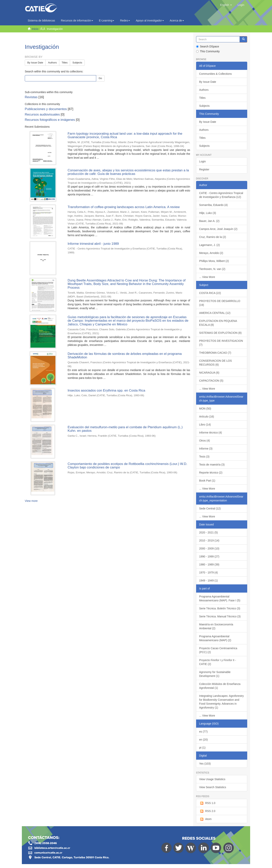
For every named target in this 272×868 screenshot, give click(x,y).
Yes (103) (205, 764)
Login (203, 161)
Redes (125, 20)
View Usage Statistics (212, 779)
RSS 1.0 (207, 803)
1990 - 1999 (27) (209, 556)
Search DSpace (208, 46)
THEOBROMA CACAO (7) (215, 353)
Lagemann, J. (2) (210, 245)
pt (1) (202, 748)
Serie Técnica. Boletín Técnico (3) (220, 608)
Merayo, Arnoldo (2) (211, 253)
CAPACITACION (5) (211, 381)
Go (100, 78)
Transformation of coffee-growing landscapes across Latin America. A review (124, 207)
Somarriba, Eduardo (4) (213, 205)
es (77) (204, 732)
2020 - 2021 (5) (209, 532)
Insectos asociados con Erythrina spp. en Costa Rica (106, 390)
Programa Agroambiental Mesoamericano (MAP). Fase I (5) (220, 598)
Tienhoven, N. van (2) (212, 269)
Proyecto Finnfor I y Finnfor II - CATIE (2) (218, 662)
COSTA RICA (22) (210, 293)
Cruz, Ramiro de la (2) (213, 237)
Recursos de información (77, 20)
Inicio (35, 29)
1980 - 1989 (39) (209, 564)
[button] (226, 5)
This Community (208, 51)
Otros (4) (205, 441)
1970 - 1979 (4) (209, 572)
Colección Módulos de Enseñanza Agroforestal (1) (220, 686)
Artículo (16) (207, 417)
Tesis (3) (204, 457)
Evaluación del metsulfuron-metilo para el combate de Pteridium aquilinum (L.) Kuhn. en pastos (125, 429)
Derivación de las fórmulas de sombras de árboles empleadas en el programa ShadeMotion (125, 356)
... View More (207, 277)
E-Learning (107, 20)
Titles (65, 63)
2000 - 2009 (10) (209, 548)
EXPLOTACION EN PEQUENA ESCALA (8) (218, 323)
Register (204, 169)
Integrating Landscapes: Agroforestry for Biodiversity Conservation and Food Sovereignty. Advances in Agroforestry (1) (222, 702)
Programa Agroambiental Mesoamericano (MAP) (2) (215, 638)
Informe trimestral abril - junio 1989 (93, 244)
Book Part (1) (207, 481)
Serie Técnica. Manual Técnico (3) (220, 616)
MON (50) (205, 409)
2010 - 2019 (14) (209, 540)
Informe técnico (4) (211, 433)
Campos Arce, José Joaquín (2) (218, 229)
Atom (205, 819)
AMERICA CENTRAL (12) (215, 313)
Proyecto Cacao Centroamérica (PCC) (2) (218, 650)
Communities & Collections (216, 74)
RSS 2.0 (207, 811)
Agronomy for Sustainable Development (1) (215, 674)
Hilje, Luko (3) (208, 213)
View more (31, 501)
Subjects (77, 63)
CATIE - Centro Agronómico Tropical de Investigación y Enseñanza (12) (221, 195)
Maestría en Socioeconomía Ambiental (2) (216, 626)
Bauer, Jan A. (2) (209, 221)
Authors (52, 63)
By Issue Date (35, 63)
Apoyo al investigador (150, 20)
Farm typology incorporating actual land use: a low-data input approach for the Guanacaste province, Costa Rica (125, 135)
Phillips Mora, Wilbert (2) (214, 261)
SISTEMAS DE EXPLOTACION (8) (220, 333)
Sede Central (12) (210, 508)
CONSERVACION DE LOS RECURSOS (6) (216, 363)
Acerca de (177, 20)
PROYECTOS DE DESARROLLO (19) (220, 303)
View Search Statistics (213, 787)
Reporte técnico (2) (211, 473)
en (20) (204, 740)
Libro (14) (205, 425)
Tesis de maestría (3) (212, 465)
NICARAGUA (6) (209, 373)
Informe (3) (206, 449)
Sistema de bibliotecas (41, 20)
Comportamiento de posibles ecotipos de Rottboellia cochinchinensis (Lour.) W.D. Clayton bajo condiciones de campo (127, 466)
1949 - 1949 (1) (209, 580)
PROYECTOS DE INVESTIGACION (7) (221, 343)
